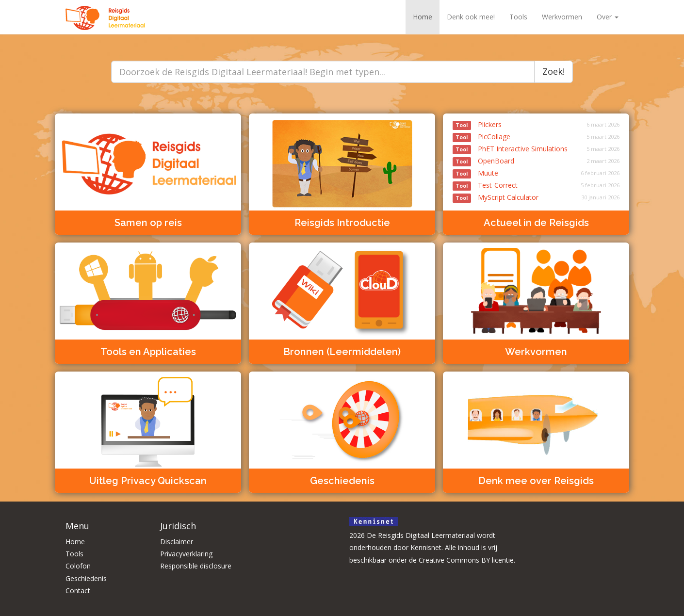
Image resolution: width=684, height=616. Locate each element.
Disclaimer (177, 542)
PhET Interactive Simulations (510, 149)
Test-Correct (485, 185)
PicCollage (481, 137)
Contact (78, 591)
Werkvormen (562, 17)
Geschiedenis (86, 578)
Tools (518, 17)
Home (423, 17)
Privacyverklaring (186, 554)
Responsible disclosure (196, 566)
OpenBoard (483, 161)
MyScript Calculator (496, 197)
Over (608, 17)
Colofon (78, 566)
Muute (475, 173)
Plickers (477, 124)
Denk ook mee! (471, 17)
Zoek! (554, 71)
